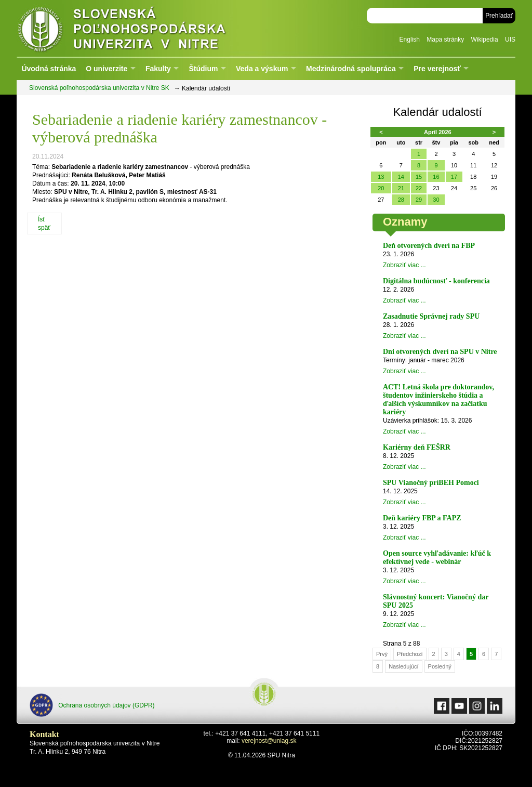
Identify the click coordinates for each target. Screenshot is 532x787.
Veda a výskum (262, 69)
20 (381, 188)
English (410, 40)
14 (401, 177)
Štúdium (203, 69)
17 (454, 177)
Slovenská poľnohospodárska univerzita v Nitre (144, 28)
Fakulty (158, 69)
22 (419, 188)
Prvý (382, 654)
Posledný (440, 666)
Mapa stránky (445, 40)
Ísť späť (44, 224)
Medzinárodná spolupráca (351, 69)
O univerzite (107, 69)
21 (401, 188)
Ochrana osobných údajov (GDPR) (92, 705)
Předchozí (410, 654)
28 (401, 200)
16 (436, 177)
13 (381, 177)
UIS (510, 40)
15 (419, 177)
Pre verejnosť (437, 69)
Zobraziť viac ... (404, 265)
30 (436, 200)
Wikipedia (485, 40)
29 (419, 200)
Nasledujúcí (403, 666)
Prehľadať (499, 16)
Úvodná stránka (49, 69)
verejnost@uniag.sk (269, 741)
